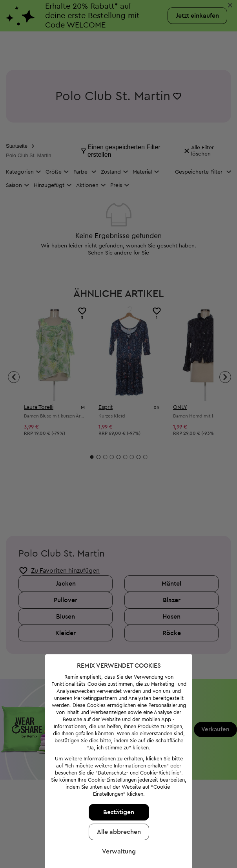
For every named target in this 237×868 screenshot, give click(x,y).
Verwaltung (118, 848)
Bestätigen (118, 808)
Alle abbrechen (118, 828)
